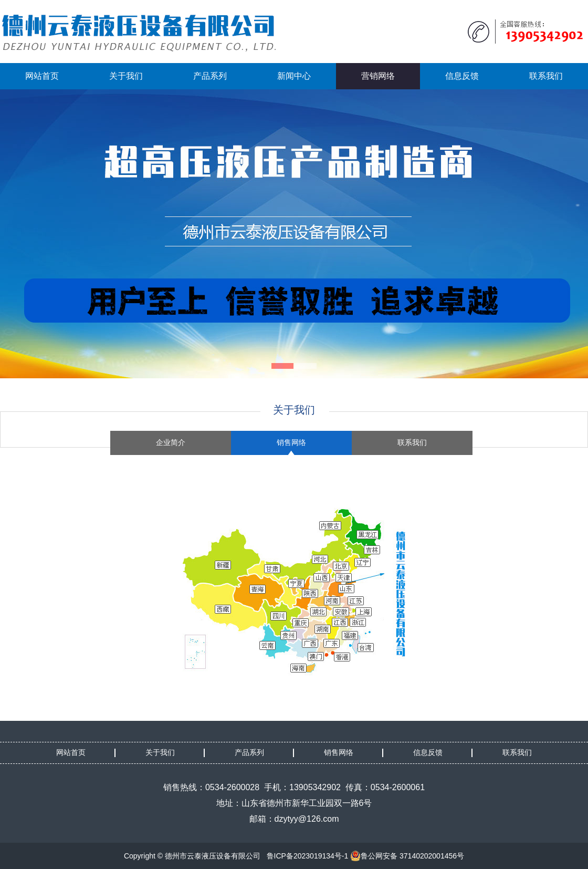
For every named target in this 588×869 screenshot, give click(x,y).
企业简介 (171, 443)
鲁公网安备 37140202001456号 (407, 856)
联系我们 (546, 76)
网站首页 (42, 76)
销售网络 (291, 443)
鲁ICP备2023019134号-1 (308, 856)
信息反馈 (462, 76)
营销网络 (378, 76)
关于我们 (126, 76)
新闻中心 (294, 76)
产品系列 (210, 76)
